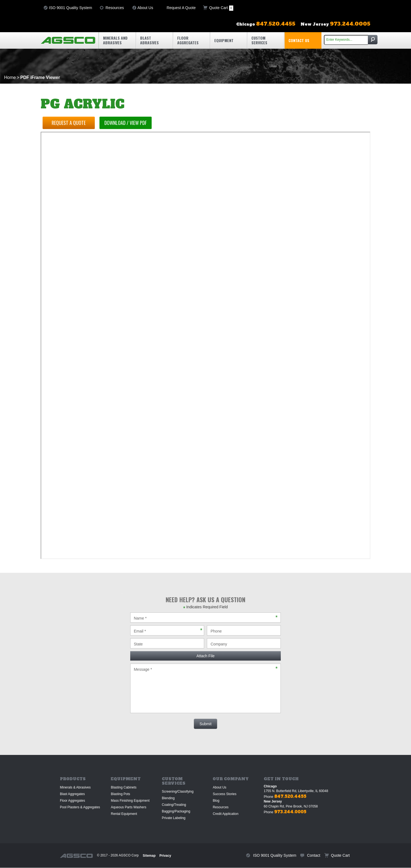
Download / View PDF (128, 123)
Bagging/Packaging (176, 811)
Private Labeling (174, 818)
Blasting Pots (120, 794)
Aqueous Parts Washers (128, 807)
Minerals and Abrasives (115, 40)
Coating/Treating (174, 805)
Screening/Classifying (178, 792)
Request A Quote (181, 8)
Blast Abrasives (149, 40)
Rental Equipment (124, 814)
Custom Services (259, 40)
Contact (313, 855)
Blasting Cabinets (123, 787)
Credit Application (225, 814)
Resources (115, 8)
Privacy (165, 856)
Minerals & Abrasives (75, 787)
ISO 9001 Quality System (70, 8)
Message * (205, 688)
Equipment (224, 40)
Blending (168, 798)
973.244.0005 (290, 812)
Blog (216, 801)
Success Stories (224, 794)
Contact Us (299, 40)
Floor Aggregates (188, 40)
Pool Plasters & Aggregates (80, 807)
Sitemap (149, 856)
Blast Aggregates (72, 794)
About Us (145, 8)
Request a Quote (70, 123)
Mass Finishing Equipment (130, 801)
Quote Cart (221, 8)
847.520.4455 (290, 796)
